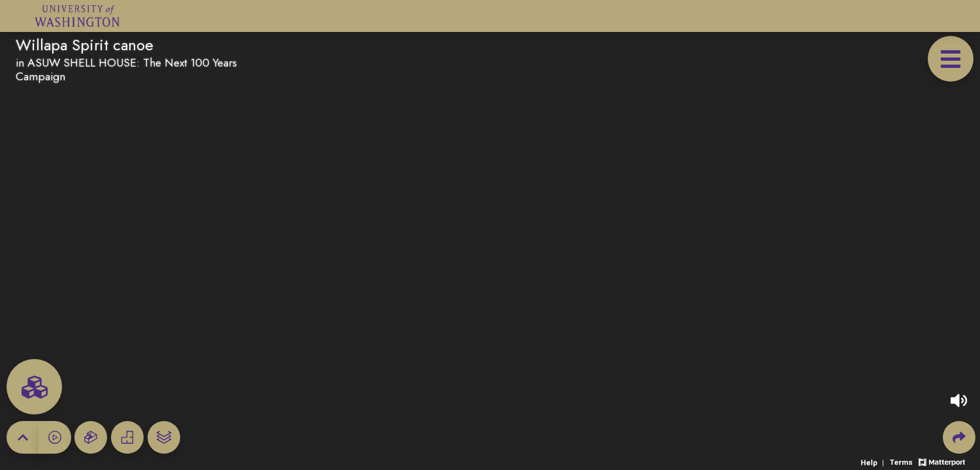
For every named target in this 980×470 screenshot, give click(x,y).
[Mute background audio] (959, 400)
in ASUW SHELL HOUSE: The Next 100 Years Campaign (126, 70)
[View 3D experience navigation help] (874, 461)
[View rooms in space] (34, 387)
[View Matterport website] (942, 461)
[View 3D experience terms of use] (902, 461)
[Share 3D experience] (959, 437)
